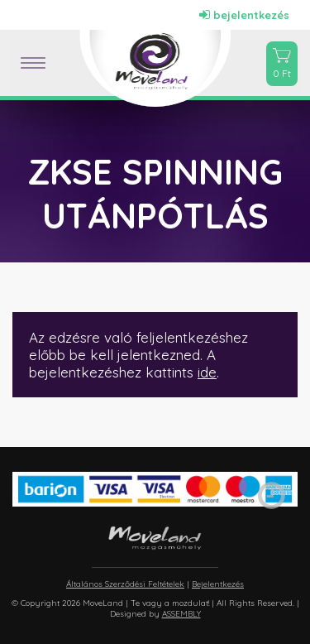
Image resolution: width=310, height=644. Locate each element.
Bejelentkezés (218, 584)
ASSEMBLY (181, 614)
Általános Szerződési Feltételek (125, 584)
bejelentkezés (244, 15)
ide (207, 372)
